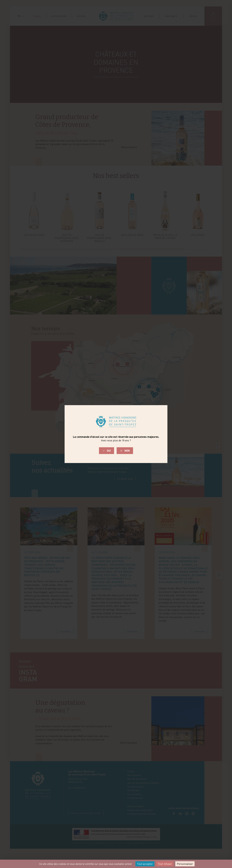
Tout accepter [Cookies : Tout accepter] (145, 864)
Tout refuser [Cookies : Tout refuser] (165, 864)
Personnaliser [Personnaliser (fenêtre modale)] (185, 864)
